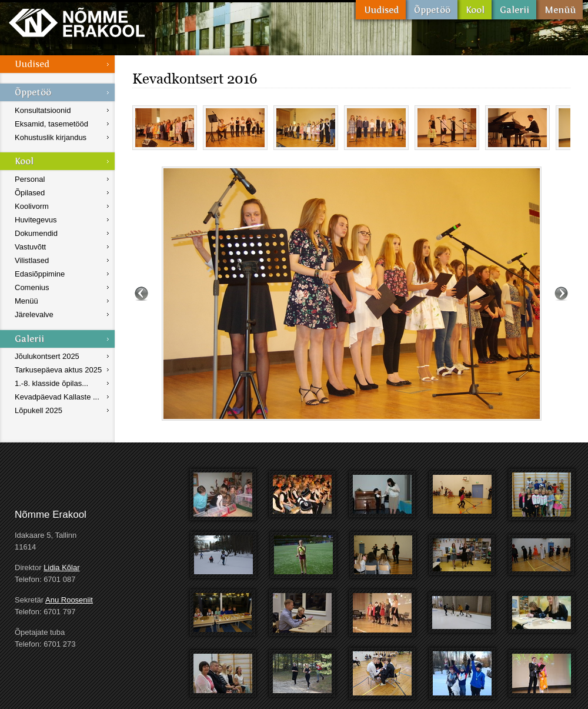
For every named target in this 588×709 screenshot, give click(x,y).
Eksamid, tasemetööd (51, 124)
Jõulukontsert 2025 (47, 356)
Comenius (32, 287)
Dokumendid (36, 233)
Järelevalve (34, 314)
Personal (30, 179)
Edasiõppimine (40, 274)
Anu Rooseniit (69, 600)
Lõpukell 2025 (39, 410)
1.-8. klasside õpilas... (51, 383)
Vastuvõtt (30, 247)
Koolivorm (32, 206)
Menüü (559, 10)
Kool (475, 10)
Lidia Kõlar (61, 567)
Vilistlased (32, 260)
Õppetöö (432, 10)
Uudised (381, 10)
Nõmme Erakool (77, 22)
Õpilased (30, 193)
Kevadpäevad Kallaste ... (57, 397)
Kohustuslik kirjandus (51, 137)
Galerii (514, 10)
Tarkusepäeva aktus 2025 (58, 370)
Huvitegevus (36, 220)
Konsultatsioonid (43, 110)
